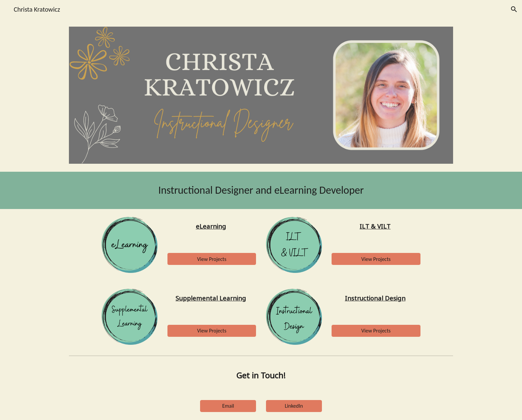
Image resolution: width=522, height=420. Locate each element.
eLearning (211, 226)
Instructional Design (375, 298)
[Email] (228, 406)
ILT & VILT (375, 226)
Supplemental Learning (211, 298)
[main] (261, 190)
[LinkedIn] (294, 406)
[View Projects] (212, 259)
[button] (514, 9)
